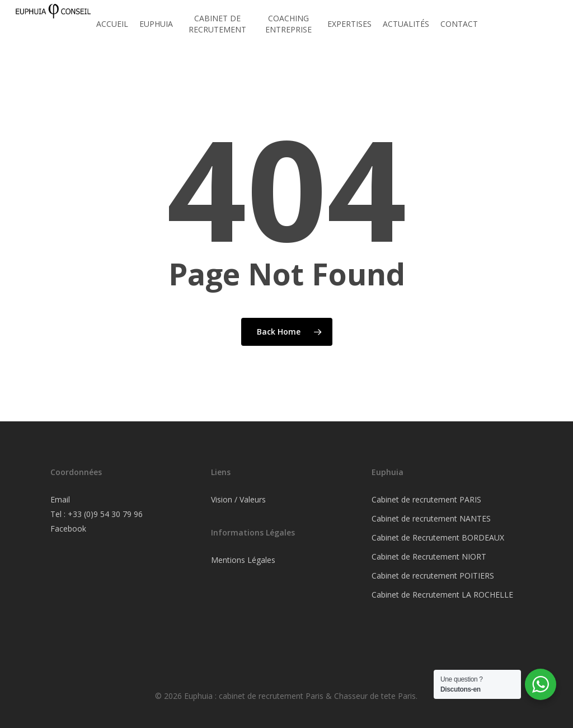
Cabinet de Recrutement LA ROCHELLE (442, 595)
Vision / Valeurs (238, 499)
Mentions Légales (243, 560)
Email (60, 499)
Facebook (68, 529)
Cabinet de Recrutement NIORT (429, 556)
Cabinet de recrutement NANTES (431, 518)
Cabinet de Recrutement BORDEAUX (438, 537)
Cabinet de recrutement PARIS (426, 499)
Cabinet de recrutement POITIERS (433, 576)
